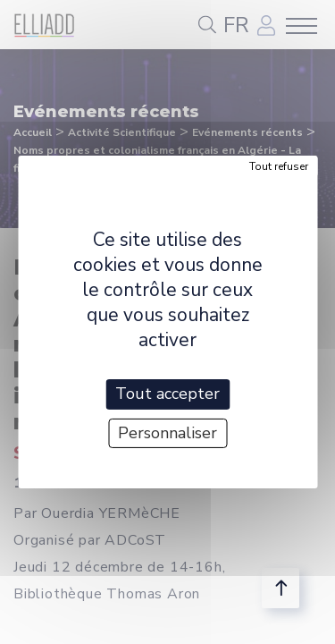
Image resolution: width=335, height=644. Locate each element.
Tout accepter (167, 394)
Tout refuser (279, 166)
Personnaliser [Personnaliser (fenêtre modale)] (167, 433)
